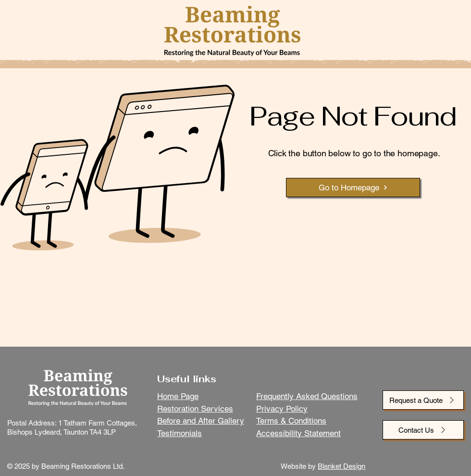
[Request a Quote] (423, 400)
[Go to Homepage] (353, 188)
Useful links (187, 379)
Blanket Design (341, 466)
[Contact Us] (423, 430)
